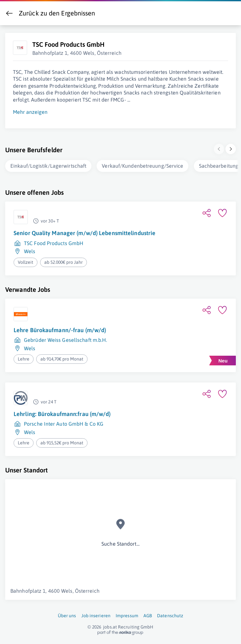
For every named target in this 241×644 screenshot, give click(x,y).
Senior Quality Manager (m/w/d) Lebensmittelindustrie (84, 232)
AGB (148, 614)
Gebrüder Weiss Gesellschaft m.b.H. (65, 339)
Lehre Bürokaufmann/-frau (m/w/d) (60, 329)
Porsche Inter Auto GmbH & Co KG (64, 422)
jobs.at (110, 626)
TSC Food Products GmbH (54, 242)
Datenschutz (170, 614)
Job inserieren (96, 614)
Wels (30, 250)
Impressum (127, 614)
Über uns (67, 614)
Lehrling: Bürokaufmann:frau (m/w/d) (62, 413)
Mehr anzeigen (30, 111)
